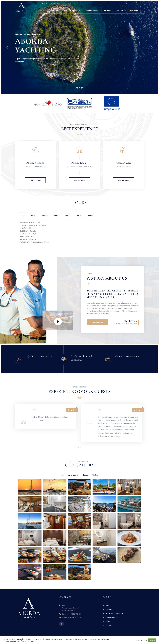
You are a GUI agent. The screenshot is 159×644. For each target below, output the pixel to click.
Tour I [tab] (23, 216)
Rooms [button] (85, 475)
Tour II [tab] (34, 216)
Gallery (108, 10)
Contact (121, 10)
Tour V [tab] (67, 216)
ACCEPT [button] (152, 640)
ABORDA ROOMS (92, 10)
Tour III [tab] (45, 216)
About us (54, 10)
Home (42, 10)
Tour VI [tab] (79, 216)
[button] (77, 88)
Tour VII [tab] (90, 216)
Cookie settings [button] (141, 640)
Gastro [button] (95, 475)
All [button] (62, 475)
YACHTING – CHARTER (72, 10)
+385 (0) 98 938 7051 (51, 3)
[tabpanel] (79, 232)
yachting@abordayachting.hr (72, 617)
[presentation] (7, 47)
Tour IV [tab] (56, 216)
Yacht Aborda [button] (73, 475)
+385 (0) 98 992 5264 (74, 614)
